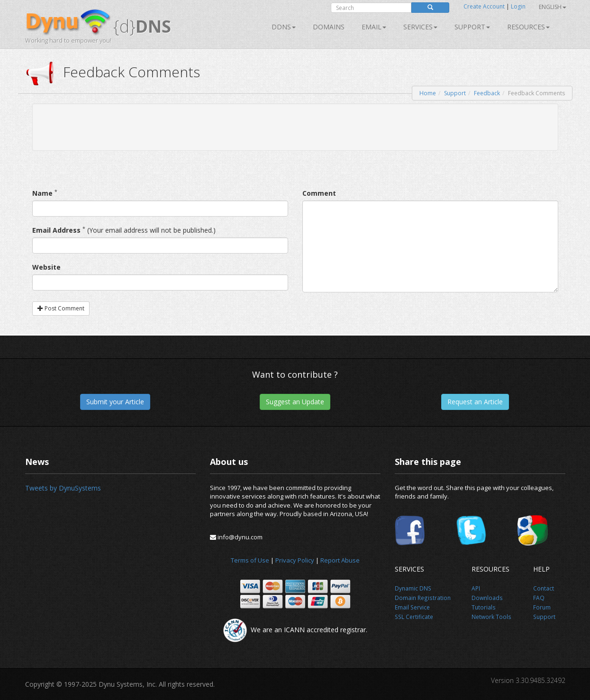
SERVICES (420, 27)
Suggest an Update (295, 402)
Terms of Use (250, 560)
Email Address (56, 230)
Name (42, 193)
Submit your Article (115, 402)
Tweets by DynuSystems (63, 488)
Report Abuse (340, 560)
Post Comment (61, 308)
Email (374, 27)
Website (46, 267)
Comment (319, 193)
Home (428, 93)
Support (472, 27)
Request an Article (475, 402)
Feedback (487, 93)
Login (518, 6)
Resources (528, 27)
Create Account (484, 6)
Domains (329, 27)
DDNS (284, 27)
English (553, 7)
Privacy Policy (295, 560)
